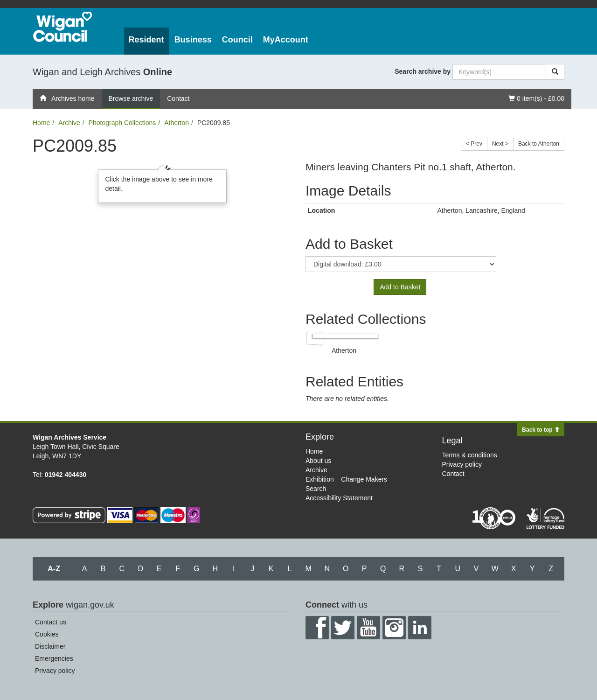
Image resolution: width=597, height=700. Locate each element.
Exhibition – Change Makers (346, 479)
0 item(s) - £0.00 (536, 98)
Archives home (67, 98)
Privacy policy (462, 464)
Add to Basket (400, 287)
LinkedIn (420, 628)
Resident (146, 40)
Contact (178, 98)
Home (41, 123)
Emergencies (54, 658)
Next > (500, 144)
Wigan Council (62, 27)
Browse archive (131, 98)
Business (193, 40)
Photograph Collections (122, 123)
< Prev (474, 144)
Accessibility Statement (339, 498)
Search (316, 489)
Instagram (394, 628)
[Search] (555, 72)
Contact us (51, 622)
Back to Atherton (539, 144)
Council (237, 40)
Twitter (343, 628)
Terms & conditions (470, 455)
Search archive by (423, 71)
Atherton (177, 123)
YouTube (368, 628)
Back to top (541, 430)
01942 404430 (66, 475)
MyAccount (286, 40)
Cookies (47, 634)
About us (318, 461)
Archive (69, 123)
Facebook (317, 628)
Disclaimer (50, 646)
